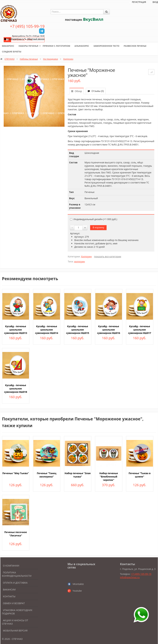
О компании (11, 566)
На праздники (51, 59)
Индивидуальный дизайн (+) (94, 219)
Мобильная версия (15, 631)
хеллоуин (79, 261)
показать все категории (108, 256)
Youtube (77, 591)
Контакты (9, 596)
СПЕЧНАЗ (9, 59)
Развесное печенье (139, 46)
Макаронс (8, 46)
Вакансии (9, 590)
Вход (155, 2)
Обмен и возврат (14, 603)
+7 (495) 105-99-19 (27, 26)
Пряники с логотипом (58, 46)
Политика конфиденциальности (17, 574)
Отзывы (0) (96, 91)
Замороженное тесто (109, 46)
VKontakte (78, 584)
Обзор (77, 91)
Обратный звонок (36, 39)
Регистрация (139, 2)
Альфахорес (84, 46)
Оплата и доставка (15, 583)
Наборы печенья (29, 46)
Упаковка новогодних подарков (17, 612)
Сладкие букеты (12, 52)
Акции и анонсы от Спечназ (15, 622)
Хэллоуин (68, 59)
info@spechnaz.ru (15, 39)
